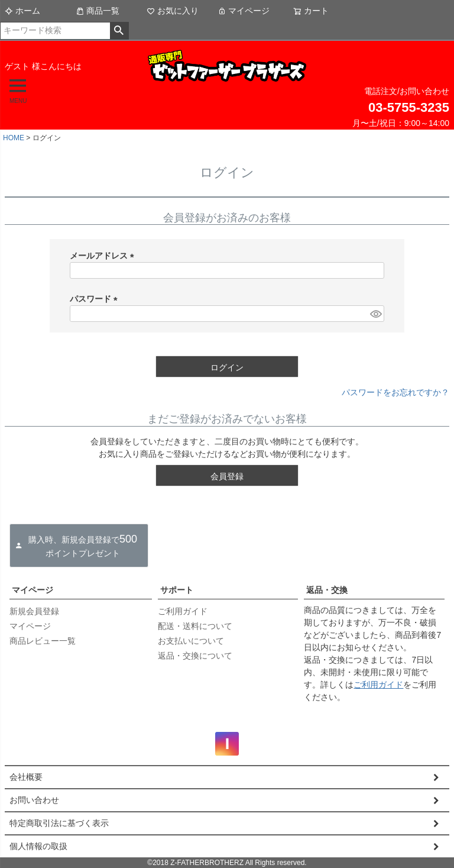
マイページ (244, 11)
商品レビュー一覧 (43, 641)
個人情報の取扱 (38, 846)
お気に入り (173, 11)
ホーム (22, 11)
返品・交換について (195, 656)
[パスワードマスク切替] (375, 314)
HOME (14, 138)
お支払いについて (191, 641)
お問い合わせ (34, 800)
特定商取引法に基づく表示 (59, 823)
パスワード (96, 299)
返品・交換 (327, 590)
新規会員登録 (34, 611)
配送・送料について (195, 626)
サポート (177, 590)
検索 (119, 31)
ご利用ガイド (183, 611)
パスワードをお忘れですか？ (395, 392)
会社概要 (26, 777)
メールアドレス (104, 256)
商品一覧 (98, 11)
